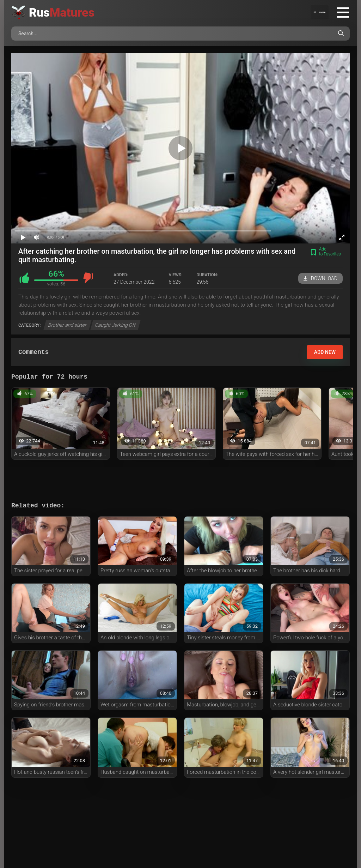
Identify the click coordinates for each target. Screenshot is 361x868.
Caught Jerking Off (115, 325)
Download (320, 278)
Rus (62, 12)
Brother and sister (68, 325)
